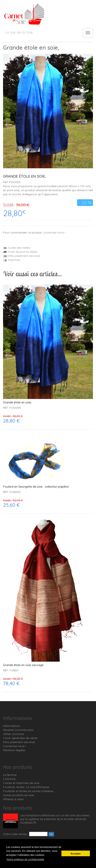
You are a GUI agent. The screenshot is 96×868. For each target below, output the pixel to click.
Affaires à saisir (13, 799)
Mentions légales (14, 750)
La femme (10, 775)
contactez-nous (53, 232)
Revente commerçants (18, 730)
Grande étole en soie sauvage (23, 665)
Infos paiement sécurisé (21, 256)
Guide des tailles (17, 248)
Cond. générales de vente (20, 738)
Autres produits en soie (19, 795)
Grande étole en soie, (17, 403)
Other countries (14, 734)
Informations (11, 726)
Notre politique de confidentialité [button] (26, 859)
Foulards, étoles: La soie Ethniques (26, 787)
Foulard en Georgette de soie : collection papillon (36, 487)
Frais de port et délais (20, 252)
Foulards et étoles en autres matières (28, 791)
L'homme (9, 779)
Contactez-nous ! (15, 746)
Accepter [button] (76, 854)
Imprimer (12, 260)
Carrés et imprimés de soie (21, 783)
